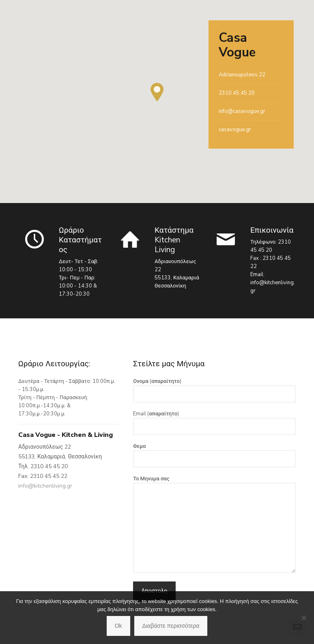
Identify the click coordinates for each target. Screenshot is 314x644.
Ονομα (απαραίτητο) (214, 390)
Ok (118, 626)
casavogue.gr (235, 130)
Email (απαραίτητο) (214, 422)
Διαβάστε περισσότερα (171, 626)
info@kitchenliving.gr (45, 486)
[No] (304, 618)
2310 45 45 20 (237, 93)
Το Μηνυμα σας (214, 524)
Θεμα (214, 455)
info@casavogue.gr (242, 111)
